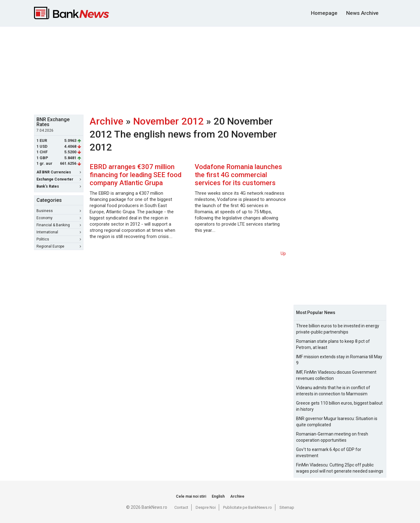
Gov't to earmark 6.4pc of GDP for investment (329, 453)
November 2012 (168, 121)
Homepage (324, 13)
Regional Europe (59, 246)
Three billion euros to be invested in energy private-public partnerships (338, 329)
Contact (181, 507)
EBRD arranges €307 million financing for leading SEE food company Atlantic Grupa (136, 175)
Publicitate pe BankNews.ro (248, 507)
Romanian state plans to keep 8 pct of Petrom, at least (333, 344)
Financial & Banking (59, 225)
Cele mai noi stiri (191, 496)
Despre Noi (206, 507)
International (59, 232)
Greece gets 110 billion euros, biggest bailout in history (339, 406)
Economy (59, 218)
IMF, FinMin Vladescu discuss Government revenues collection (336, 375)
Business (59, 211)
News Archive (362, 13)
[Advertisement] (210, 70)
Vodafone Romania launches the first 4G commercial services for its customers (238, 175)
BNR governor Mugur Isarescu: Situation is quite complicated (337, 422)
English (218, 496)
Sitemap (287, 507)
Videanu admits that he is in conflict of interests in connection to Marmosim (333, 391)
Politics (59, 239)
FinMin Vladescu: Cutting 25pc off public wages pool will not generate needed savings (340, 468)
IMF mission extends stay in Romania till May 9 (339, 360)
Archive (106, 121)
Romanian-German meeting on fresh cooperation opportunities (332, 437)
